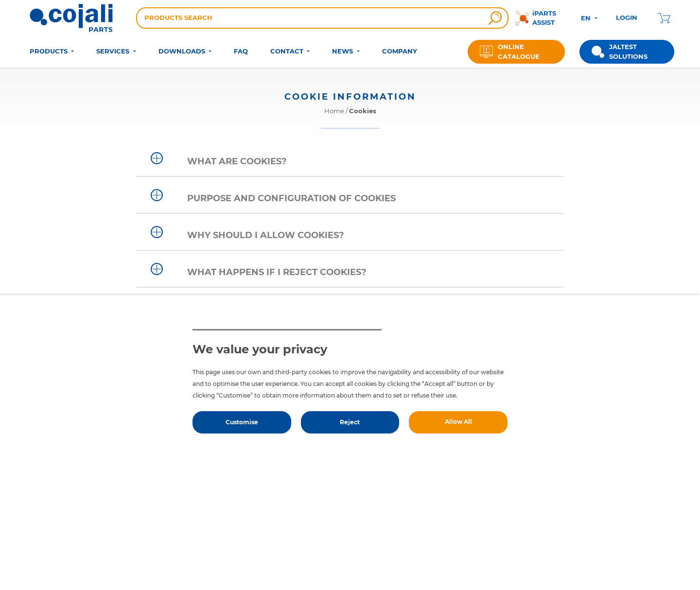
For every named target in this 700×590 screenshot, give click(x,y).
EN (587, 18)
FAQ (241, 51)
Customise (242, 422)
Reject (350, 422)
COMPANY (400, 51)
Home (334, 111)
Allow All (458, 422)
